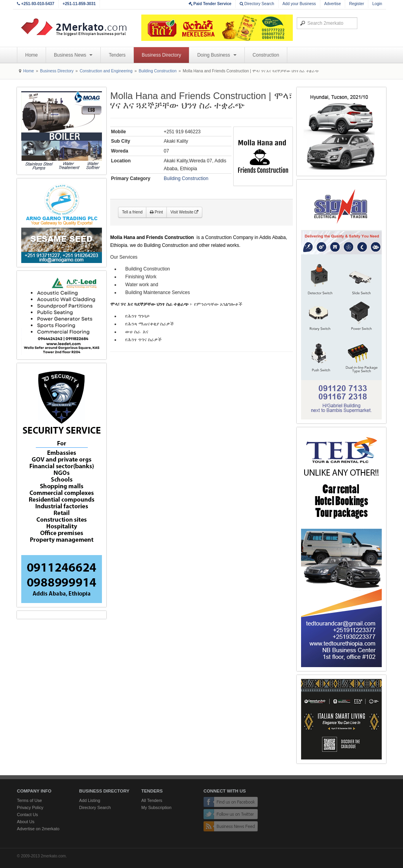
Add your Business (299, 4)
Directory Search (257, 4)
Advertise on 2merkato (38, 829)
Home (31, 55)
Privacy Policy (30, 807)
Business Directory (161, 55)
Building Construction (157, 71)
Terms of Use (30, 800)
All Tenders (152, 800)
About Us (26, 822)
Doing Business (217, 55)
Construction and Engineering (106, 71)
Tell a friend (132, 212)
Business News (73, 55)
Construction (266, 55)
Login (377, 4)
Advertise (333, 4)
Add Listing (90, 800)
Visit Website (184, 212)
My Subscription (156, 807)
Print (156, 212)
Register (357, 4)
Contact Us (27, 815)
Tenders (117, 55)
